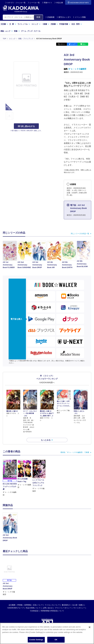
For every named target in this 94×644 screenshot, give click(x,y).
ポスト (63, 44)
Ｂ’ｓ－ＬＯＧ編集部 (77, 69)
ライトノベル (24, 24)
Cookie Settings (36, 640)
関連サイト (48, 3)
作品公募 (60, 3)
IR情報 (20, 600)
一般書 (46, 24)
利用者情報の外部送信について (52, 606)
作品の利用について (33, 603)
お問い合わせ (48, 603)
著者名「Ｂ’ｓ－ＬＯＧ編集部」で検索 (75, 447)
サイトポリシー (79, 603)
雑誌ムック (7, 31)
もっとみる (46, 435)
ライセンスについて (52, 600)
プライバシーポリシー (63, 603)
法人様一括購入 (78, 600)
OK (56, 640)
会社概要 (12, 600)
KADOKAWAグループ (16, 603)
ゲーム (24, 31)
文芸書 (4, 24)
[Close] (90, 627)
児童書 (54, 24)
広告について (38, 600)
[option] (10, 522)
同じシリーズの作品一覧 (80, 234)
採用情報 (28, 600)
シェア (73, 44)
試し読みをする (26, 126)
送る (84, 44)
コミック (36, 24)
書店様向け (66, 600)
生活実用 (77, 24)
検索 (38, 17)
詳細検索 (50, 17)
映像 (17, 31)
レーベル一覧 (35, 3)
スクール (37, 31)
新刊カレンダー (64, 17)
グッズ (30, 31)
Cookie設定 (34, 606)
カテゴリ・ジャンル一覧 (16, 3)
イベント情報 (79, 17)
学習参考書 (65, 24)
